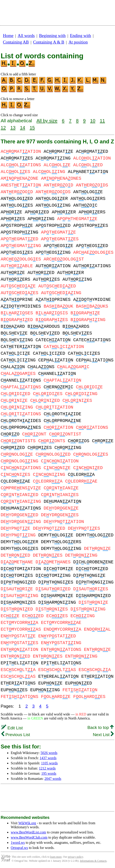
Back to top (101, 727)
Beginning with (52, 36)
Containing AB (16, 42)
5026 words (49, 753)
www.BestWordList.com (28, 832)
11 (102, 121)
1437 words (48, 758)
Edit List (12, 728)
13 (13, 128)
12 (3, 128)
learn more (56, 857)
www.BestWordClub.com (29, 837)
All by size (47, 121)
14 (22, 128)
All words (26, 36)
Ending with (81, 36)
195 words (49, 773)
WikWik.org (27, 823)
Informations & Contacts (93, 861)
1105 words (50, 763)
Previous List (16, 735)
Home (8, 36)
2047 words (53, 779)
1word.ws (18, 843)
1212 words (47, 768)
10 (93, 121)
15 (32, 128)
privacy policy (75, 857)
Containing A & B (49, 42)
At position (78, 42)
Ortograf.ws (19, 848)
